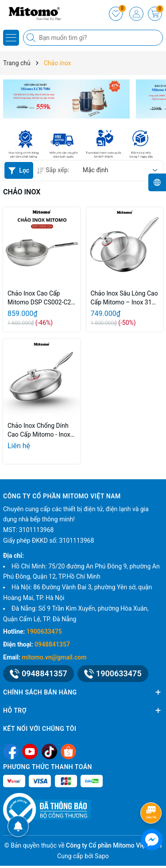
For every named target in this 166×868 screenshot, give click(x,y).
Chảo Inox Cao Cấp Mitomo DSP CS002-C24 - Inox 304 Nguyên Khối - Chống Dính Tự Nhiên (41, 298)
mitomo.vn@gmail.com (54, 657)
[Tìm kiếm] (32, 38)
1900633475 (44, 631)
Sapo (102, 856)
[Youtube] (30, 751)
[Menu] (11, 38)
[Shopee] (68, 751)
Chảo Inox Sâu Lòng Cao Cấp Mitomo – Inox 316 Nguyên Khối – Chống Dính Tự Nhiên (124, 298)
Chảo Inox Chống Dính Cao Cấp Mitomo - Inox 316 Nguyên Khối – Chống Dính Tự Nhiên (39, 430)
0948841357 (52, 644)
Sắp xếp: (53, 170)
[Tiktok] (49, 751)
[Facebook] (11, 751)
